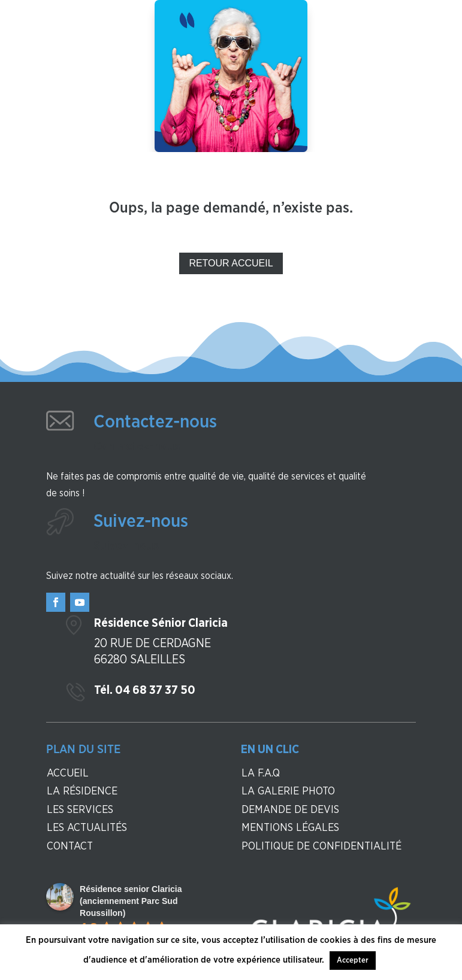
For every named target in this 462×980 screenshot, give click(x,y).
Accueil (68, 773)
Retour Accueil (231, 263)
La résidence (82, 791)
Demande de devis (290, 810)
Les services (80, 810)
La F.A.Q (261, 773)
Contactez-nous (155, 422)
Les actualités (87, 828)
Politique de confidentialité (321, 846)
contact (70, 846)
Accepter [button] (353, 961)
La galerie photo (288, 791)
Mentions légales (290, 828)
